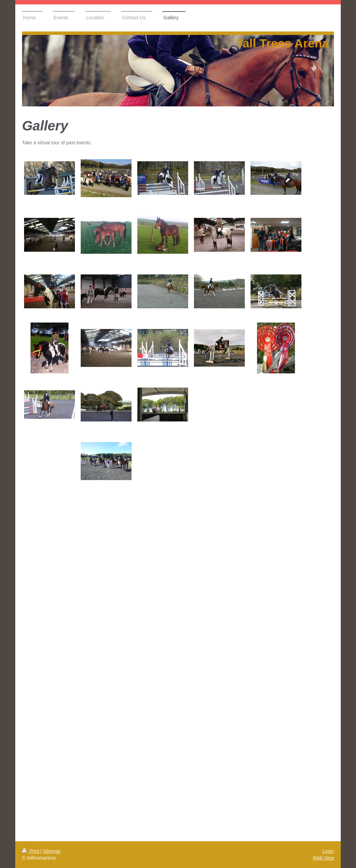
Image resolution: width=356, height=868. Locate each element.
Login (328, 851)
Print (31, 851)
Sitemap (52, 851)
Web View (323, 858)
